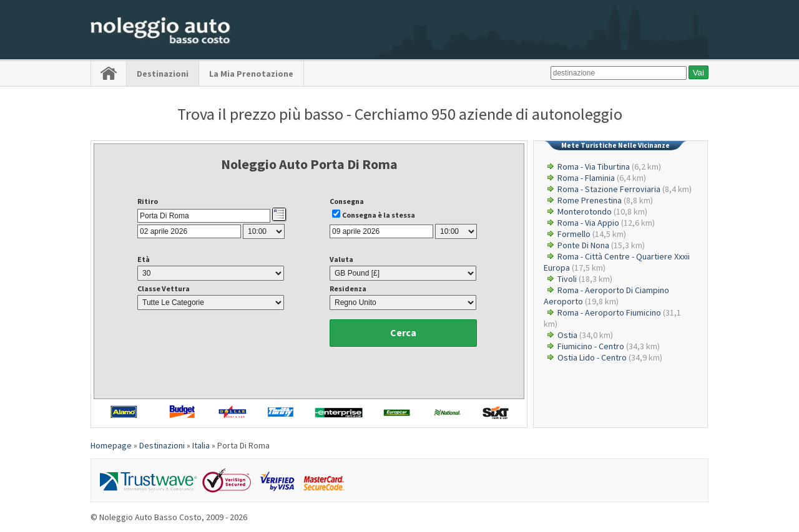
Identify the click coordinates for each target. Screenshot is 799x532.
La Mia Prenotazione (251, 74)
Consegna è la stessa (379, 215)
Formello (574, 234)
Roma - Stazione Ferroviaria (609, 189)
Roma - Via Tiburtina (594, 167)
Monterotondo (585, 211)
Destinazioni (163, 74)
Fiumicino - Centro (591, 346)
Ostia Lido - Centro (592, 357)
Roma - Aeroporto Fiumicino (609, 312)
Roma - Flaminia (586, 178)
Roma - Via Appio (588, 223)
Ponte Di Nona (583, 245)
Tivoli (567, 279)
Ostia (567, 335)
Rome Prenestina (590, 200)
